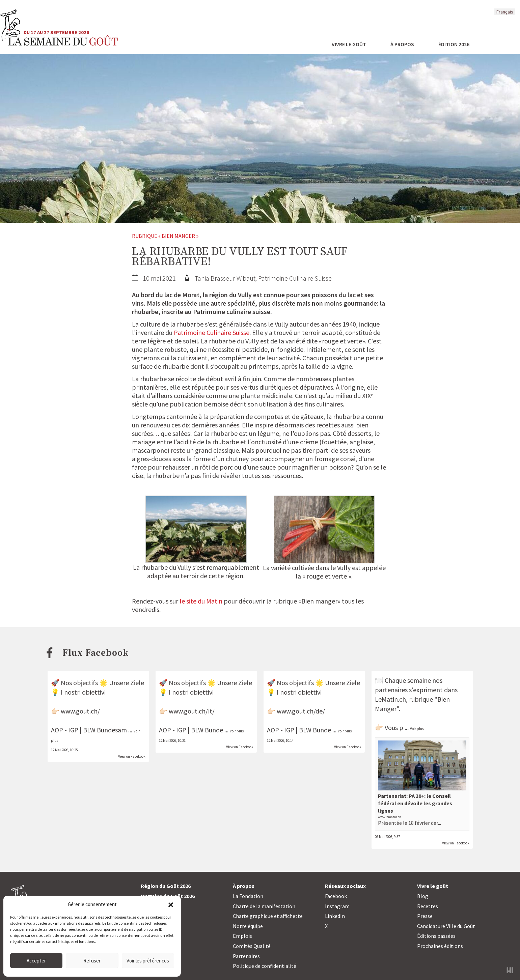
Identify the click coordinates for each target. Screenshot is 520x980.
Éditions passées (436, 936)
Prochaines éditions (440, 946)
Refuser (92, 961)
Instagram (337, 906)
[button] (171, 904)
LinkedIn (335, 916)
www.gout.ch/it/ (192, 711)
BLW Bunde (207, 730)
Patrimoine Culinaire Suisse (212, 332)
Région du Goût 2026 (166, 886)
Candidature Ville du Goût (446, 926)
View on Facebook (132, 756)
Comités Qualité (252, 946)
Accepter (36, 961)
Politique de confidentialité (265, 966)
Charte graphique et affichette (268, 916)
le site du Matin (201, 601)
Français (505, 12)
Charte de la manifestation (264, 906)
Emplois (242, 936)
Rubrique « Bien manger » (165, 236)
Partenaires (246, 956)
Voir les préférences (148, 961)
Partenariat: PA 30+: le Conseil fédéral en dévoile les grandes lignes (415, 803)
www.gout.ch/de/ (301, 711)
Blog (423, 896)
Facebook (336, 896)
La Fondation (248, 896)
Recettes (428, 906)
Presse (425, 916)
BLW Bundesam (105, 730)
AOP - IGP (65, 730)
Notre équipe (248, 926)
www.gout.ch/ (80, 711)
